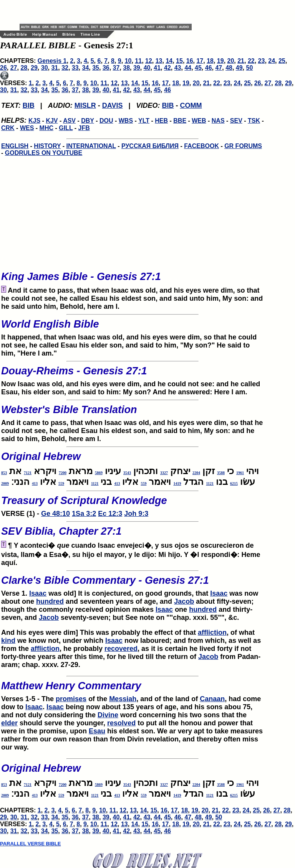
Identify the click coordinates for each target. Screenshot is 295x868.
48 (229, 68)
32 (65, 68)
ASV (69, 121)
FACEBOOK (201, 146)
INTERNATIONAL (91, 146)
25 (282, 61)
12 (149, 61)
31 (55, 68)
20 (231, 61)
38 (126, 68)
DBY (88, 121)
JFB (84, 128)
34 (86, 68)
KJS (34, 121)
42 (167, 68)
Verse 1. (133, 584)
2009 (5, 483)
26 (3, 68)
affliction (212, 632)
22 (251, 61)
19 (220, 61)
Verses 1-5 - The (28, 699)
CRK (8, 128)
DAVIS (113, 105)
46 (209, 68)
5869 (99, 473)
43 (178, 68)
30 (45, 68)
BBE (180, 121)
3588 (221, 473)
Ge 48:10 (56, 514)
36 (106, 68)
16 (190, 61)
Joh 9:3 (136, 514)
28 (24, 68)
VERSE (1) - (133, 504)
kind (8, 641)
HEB (161, 121)
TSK (254, 121)
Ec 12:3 (110, 514)
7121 (28, 473)
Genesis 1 (52, 61)
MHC (46, 128)
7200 (63, 473)
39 (137, 68)
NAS (218, 121)
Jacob (184, 601)
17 (200, 61)
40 (147, 68)
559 (143, 483)
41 (157, 68)
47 (219, 68)
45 (198, 68)
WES (27, 128)
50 (250, 68)
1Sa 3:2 (84, 514)
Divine (108, 715)
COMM (191, 105)
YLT (144, 121)
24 (272, 61)
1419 (177, 483)
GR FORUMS (243, 146)
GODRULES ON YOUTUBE (44, 153)
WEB (199, 121)
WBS (126, 121)
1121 (210, 483)
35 (96, 68)
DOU (106, 121)
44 (188, 68)
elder (9, 723)
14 (169, 61)
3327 (164, 473)
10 (128, 61)
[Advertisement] (109, 12)
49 (239, 68)
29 (34, 68)
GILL (66, 128)
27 (14, 68)
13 (159, 61)
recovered (121, 649)
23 (262, 61)
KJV (52, 121)
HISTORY (47, 146)
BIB (29, 105)
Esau (97, 731)
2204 (196, 473)
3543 (127, 473)
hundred (50, 601)
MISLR (85, 105)
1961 (240, 473)
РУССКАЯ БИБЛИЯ (150, 146)
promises (71, 699)
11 (138, 61)
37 (116, 68)
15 (179, 61)
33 (75, 68)
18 (210, 61)
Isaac (38, 593)
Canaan (212, 699)
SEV (236, 121)
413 (117, 483)
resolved (121, 723)
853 (4, 473)
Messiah (123, 699)
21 (241, 61)
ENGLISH (15, 146)
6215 (234, 483)
